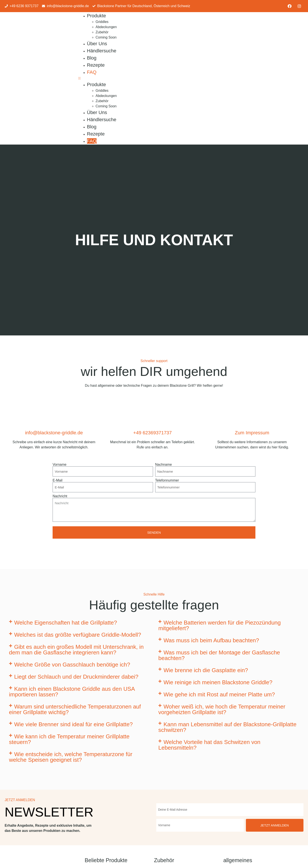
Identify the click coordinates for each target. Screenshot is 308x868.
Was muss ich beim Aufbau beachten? (211, 640)
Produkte (97, 16)
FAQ (92, 72)
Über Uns (97, 44)
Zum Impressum (252, 433)
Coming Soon (106, 37)
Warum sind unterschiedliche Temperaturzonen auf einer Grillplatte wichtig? (75, 709)
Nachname (164, 465)
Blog (92, 58)
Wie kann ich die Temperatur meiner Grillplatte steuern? (69, 739)
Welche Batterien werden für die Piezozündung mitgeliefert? (220, 625)
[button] (153, 78)
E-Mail (57, 480)
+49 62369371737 (153, 433)
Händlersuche (102, 51)
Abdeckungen (106, 27)
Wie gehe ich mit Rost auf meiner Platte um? (219, 694)
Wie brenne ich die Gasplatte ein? (206, 670)
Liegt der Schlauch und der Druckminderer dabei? (76, 677)
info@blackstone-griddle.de (54, 433)
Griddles (102, 22)
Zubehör (102, 32)
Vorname (60, 465)
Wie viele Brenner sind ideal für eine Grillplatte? (74, 724)
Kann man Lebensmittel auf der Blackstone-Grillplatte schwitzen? (227, 727)
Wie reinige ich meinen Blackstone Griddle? (218, 682)
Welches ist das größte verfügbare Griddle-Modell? (78, 635)
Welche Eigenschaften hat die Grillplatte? (66, 623)
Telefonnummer (167, 480)
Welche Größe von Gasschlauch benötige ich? (72, 665)
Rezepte (96, 65)
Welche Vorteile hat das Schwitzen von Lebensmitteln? (210, 745)
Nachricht (60, 496)
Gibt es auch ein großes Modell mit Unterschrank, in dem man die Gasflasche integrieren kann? (76, 650)
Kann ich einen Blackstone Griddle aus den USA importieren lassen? (72, 692)
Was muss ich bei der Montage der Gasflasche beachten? (219, 655)
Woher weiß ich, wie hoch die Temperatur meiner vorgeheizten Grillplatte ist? (222, 709)
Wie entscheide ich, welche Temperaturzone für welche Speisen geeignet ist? (71, 757)
